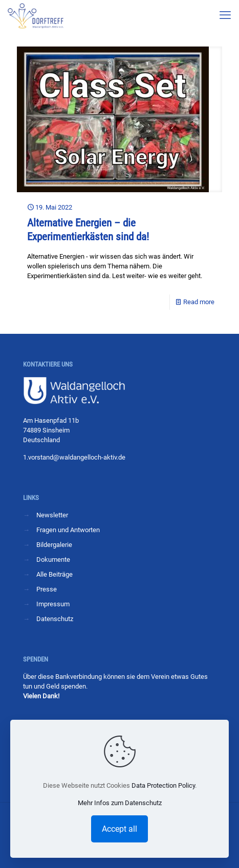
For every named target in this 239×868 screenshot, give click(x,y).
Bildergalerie (54, 545)
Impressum (53, 604)
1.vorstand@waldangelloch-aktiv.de (74, 457)
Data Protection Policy (163, 785)
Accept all (119, 829)
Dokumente (53, 559)
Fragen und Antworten (68, 530)
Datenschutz (55, 619)
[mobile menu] (225, 15)
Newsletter (52, 515)
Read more (199, 302)
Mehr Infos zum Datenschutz (120, 803)
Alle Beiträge (55, 574)
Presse (47, 589)
